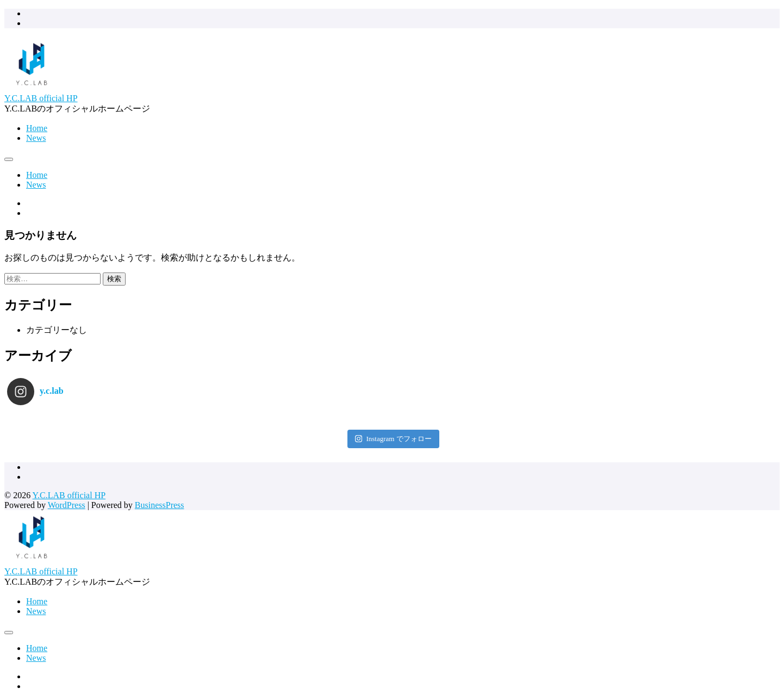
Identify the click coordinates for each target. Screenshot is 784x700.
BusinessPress (160, 505)
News (36, 138)
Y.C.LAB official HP (41, 98)
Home (37, 128)
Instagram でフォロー (393, 439)
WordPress (67, 505)
